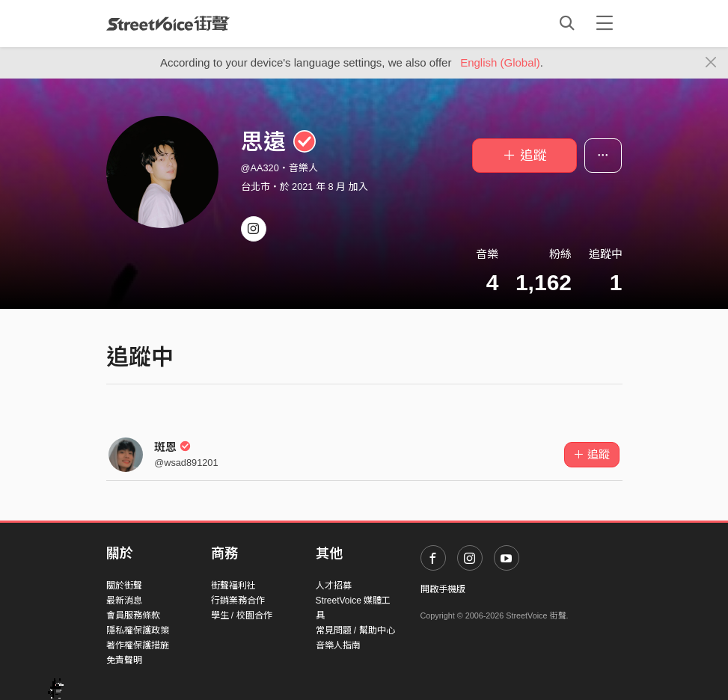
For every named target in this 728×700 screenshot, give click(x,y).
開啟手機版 (443, 589)
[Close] (711, 63)
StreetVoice (168, 23)
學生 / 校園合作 (242, 615)
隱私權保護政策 (138, 630)
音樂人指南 (338, 645)
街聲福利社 (233, 586)
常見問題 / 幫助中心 (355, 630)
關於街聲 (124, 586)
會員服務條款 (133, 615)
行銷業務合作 (238, 601)
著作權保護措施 (138, 645)
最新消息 (124, 601)
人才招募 (334, 586)
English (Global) (500, 62)
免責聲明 (124, 660)
